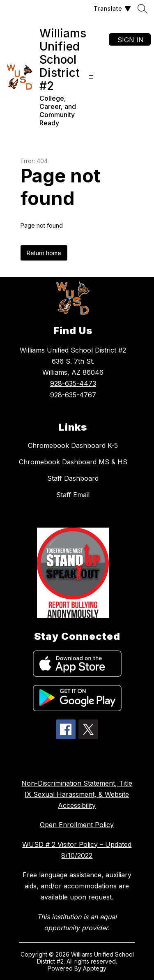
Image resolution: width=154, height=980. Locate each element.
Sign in (131, 40)
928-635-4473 (73, 383)
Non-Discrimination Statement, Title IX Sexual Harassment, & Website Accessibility (77, 794)
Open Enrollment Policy (77, 825)
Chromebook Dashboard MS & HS (73, 462)
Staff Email (73, 495)
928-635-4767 (73, 395)
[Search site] (143, 9)
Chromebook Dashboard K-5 (73, 445)
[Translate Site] (111, 8)
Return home (44, 253)
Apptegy (95, 968)
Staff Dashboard (73, 478)
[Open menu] (91, 77)
